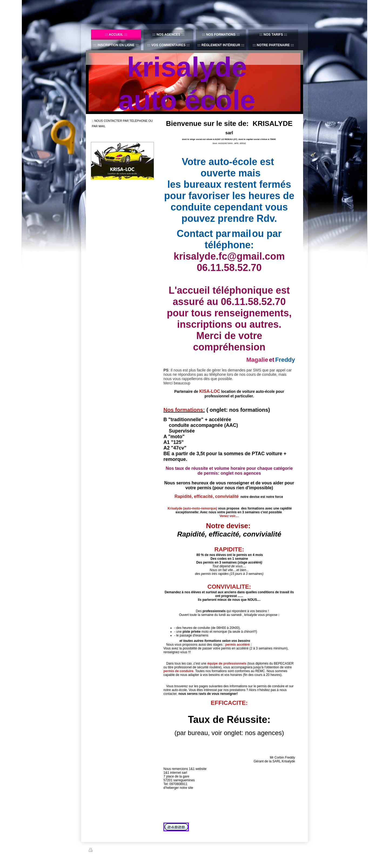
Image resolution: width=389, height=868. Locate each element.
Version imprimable (105, 851)
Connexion (293, 850)
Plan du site (130, 851)
